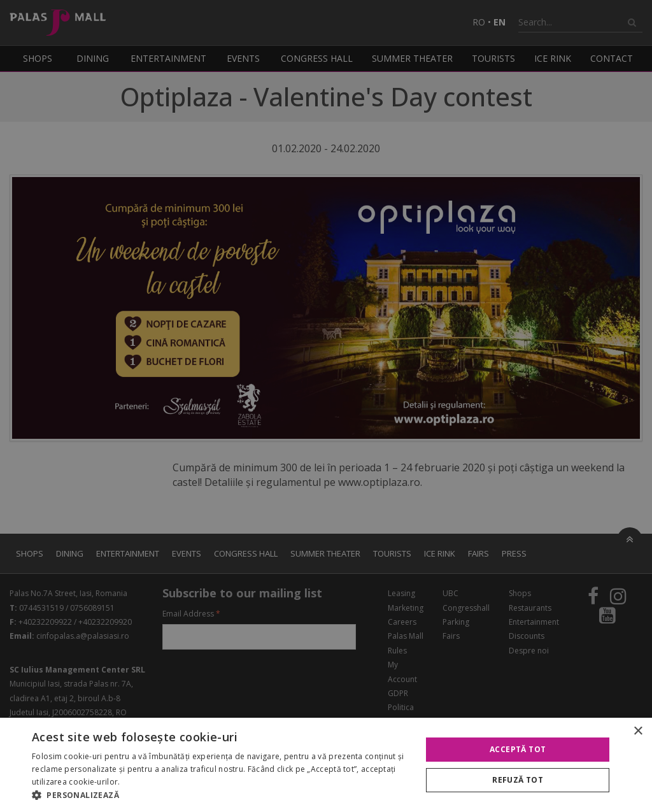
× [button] (638, 731)
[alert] (326, 406)
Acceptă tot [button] (518, 749)
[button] (221, 795)
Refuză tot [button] (518, 780)
